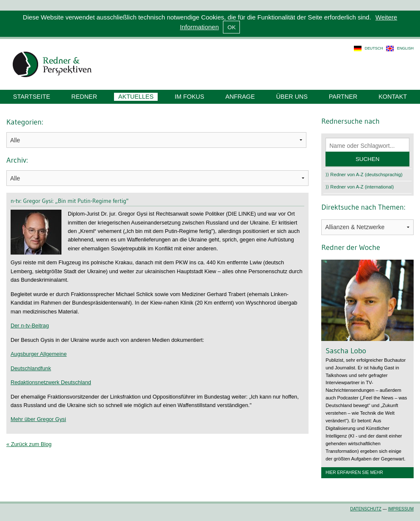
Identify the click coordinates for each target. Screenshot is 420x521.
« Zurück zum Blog (29, 444)
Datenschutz (366, 509)
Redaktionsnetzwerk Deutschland (51, 382)
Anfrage (240, 97)
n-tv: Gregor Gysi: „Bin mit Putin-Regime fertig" (70, 201)
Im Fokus (189, 97)
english (405, 48)
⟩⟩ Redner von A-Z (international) (360, 187)
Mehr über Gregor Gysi (38, 419)
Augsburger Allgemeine (39, 354)
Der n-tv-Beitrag (30, 326)
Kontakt (393, 97)
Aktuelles (136, 97)
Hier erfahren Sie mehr (354, 473)
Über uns (292, 97)
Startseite (32, 97)
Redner (84, 97)
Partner (343, 97)
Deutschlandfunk (31, 368)
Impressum (401, 509)
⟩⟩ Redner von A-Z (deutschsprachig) (364, 175)
